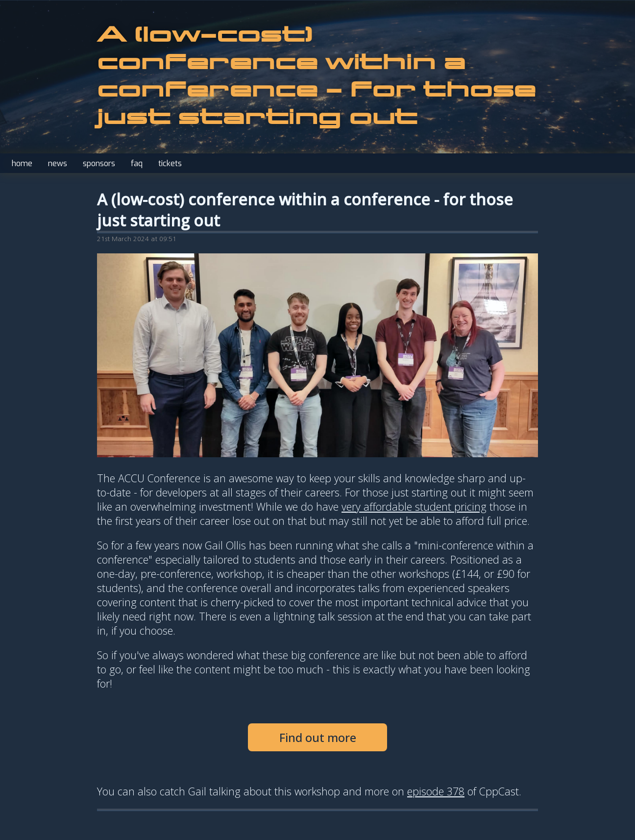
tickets (170, 163)
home (22, 163)
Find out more (318, 737)
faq (137, 163)
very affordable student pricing (414, 506)
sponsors (99, 163)
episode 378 (436, 791)
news (58, 163)
